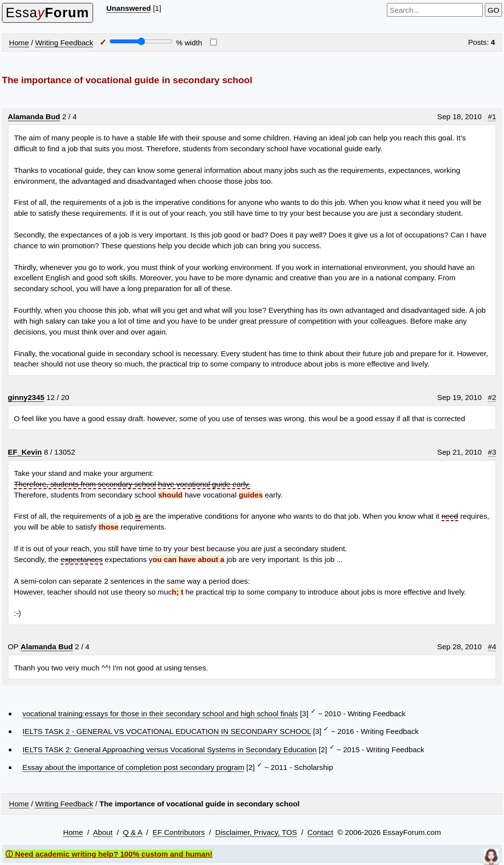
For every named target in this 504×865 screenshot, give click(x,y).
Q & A (133, 832)
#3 (492, 452)
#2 (492, 397)
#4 (492, 647)
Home (19, 43)
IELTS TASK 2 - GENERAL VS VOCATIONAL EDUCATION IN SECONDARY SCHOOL (167, 731)
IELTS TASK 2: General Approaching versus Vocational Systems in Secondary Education (170, 749)
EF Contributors (179, 832)
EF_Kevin (25, 452)
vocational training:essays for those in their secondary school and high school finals (160, 714)
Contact (320, 832)
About (103, 832)
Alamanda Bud (34, 116)
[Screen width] (141, 41)
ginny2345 (26, 397)
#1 (492, 116)
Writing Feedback (64, 43)
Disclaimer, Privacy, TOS (256, 832)
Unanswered (128, 8)
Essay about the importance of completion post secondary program (134, 767)
